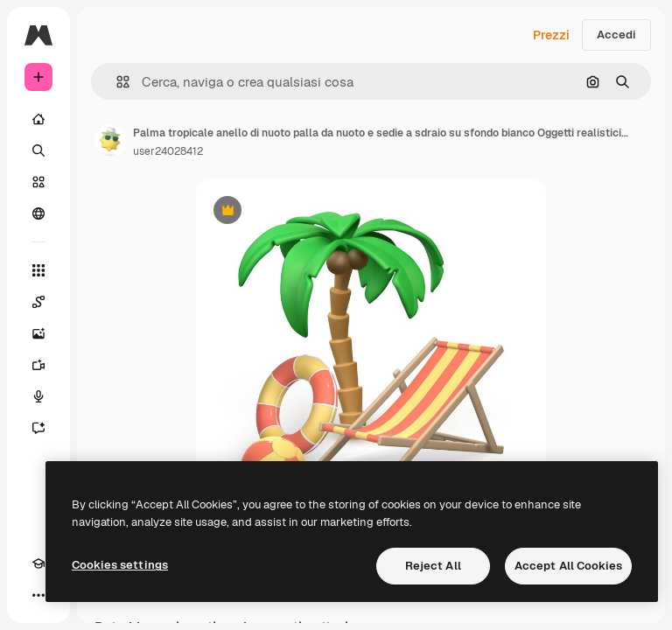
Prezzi (551, 35)
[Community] (38, 213)
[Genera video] (38, 365)
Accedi (616, 35)
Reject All (433, 566)
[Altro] (38, 595)
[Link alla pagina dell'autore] (110, 140)
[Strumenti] (38, 270)
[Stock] (38, 182)
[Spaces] (38, 302)
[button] (116, 82)
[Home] (38, 119)
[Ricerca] (38, 150)
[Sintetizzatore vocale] (38, 396)
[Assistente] (38, 428)
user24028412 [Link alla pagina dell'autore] (168, 151)
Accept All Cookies (568, 566)
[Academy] (38, 563)
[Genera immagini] (38, 333)
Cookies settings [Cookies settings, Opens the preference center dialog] (120, 565)
